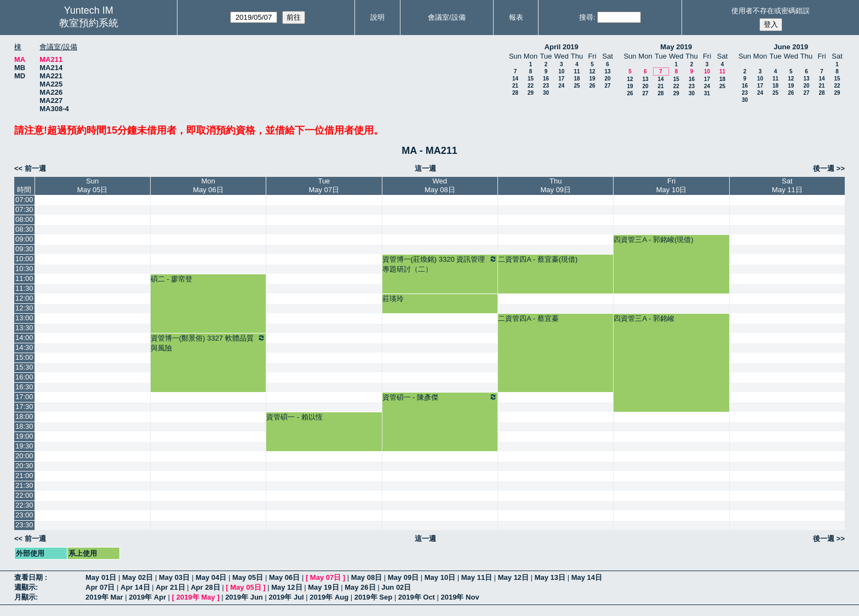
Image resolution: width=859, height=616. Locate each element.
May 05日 (248, 577)
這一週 (425, 168)
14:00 (24, 338)
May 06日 (284, 577)
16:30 (24, 387)
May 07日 (325, 577)
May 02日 (138, 577)
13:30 (24, 328)
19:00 (24, 436)
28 (515, 93)
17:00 (24, 397)
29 (531, 93)
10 (561, 71)
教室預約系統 (89, 23)
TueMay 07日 (324, 185)
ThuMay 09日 (556, 185)
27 (607, 86)
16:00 (24, 377)
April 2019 (562, 47)
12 (592, 71)
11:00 (24, 278)
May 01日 (101, 577)
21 (515, 86)
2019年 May (196, 597)
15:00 (24, 357)
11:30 (24, 288)
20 (607, 79)
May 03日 (174, 577)
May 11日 (477, 577)
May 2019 (676, 47)
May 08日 (366, 577)
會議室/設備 (447, 17)
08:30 (24, 229)
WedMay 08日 (440, 185)
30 (546, 93)
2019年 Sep (373, 597)
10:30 (24, 269)
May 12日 (513, 577)
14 (515, 79)
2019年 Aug (329, 597)
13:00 (24, 318)
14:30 (24, 347)
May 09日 (403, 577)
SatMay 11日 (787, 185)
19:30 (24, 446)
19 (592, 79)
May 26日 (360, 587)
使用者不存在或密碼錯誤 (771, 11)
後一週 (824, 168)
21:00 (24, 476)
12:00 (24, 298)
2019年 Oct (417, 597)
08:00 (24, 219)
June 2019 (791, 47)
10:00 (24, 259)
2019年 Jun (244, 597)
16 (546, 79)
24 (561, 86)
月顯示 (25, 597)
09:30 (24, 249)
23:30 (24, 525)
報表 (516, 17)
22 (531, 86)
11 (577, 71)
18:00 (24, 416)
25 (577, 86)
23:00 (24, 515)
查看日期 (30, 577)
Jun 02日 (396, 587)
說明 (377, 17)
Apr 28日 (205, 587)
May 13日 (550, 577)
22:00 (24, 495)
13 (607, 71)
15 (531, 79)
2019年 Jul (286, 597)
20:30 (24, 466)
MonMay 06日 (208, 185)
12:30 (24, 308)
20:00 (24, 456)
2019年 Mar (104, 597)
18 (577, 79)
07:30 (24, 209)
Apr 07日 (100, 587)
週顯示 (25, 587)
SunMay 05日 (93, 185)
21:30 (24, 485)
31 (707, 93)
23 (546, 86)
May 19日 (323, 587)
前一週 (35, 168)
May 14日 (587, 577)
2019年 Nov (460, 597)
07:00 (24, 200)
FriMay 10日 (672, 185)
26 (592, 86)
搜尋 (586, 17)
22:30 (24, 505)
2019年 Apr (147, 597)
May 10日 (440, 577)
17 (561, 79)
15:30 (24, 367)
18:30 (24, 426)
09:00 (24, 239)
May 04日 (211, 577)
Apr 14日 (135, 587)
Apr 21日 (170, 587)
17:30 (24, 407)
